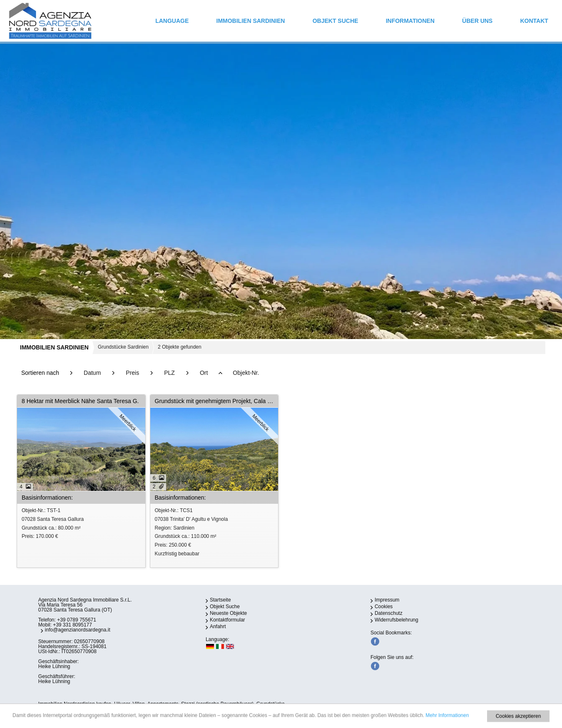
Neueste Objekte (228, 613)
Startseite (220, 600)
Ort (204, 373)
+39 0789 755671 (77, 620)
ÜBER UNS (477, 21)
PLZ (169, 373)
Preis (132, 373)
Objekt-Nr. (246, 373)
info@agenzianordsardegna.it (78, 630)
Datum (92, 373)
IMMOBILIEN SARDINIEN (251, 21)
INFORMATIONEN (410, 21)
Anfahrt (218, 626)
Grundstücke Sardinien (123, 347)
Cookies (384, 607)
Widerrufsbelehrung (397, 620)
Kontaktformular (228, 620)
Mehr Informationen (447, 724)
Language (172, 21)
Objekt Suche (336, 21)
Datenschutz (389, 613)
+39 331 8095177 (72, 625)
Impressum (387, 600)
